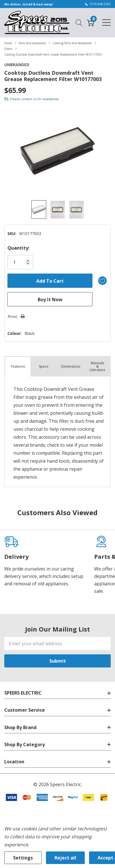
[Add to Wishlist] (102, 281)
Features (18, 366)
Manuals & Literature (97, 366)
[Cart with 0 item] (91, 22)
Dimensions (71, 366)
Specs (44, 366)
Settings (23, 858)
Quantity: (18, 248)
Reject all (65, 858)
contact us (29, 99)
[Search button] (79, 22)
